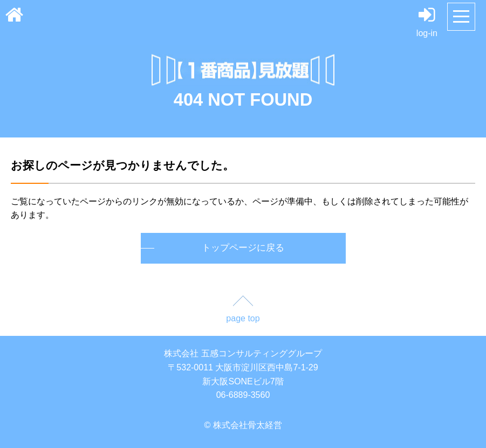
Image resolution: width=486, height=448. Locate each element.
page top (243, 318)
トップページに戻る (243, 248)
